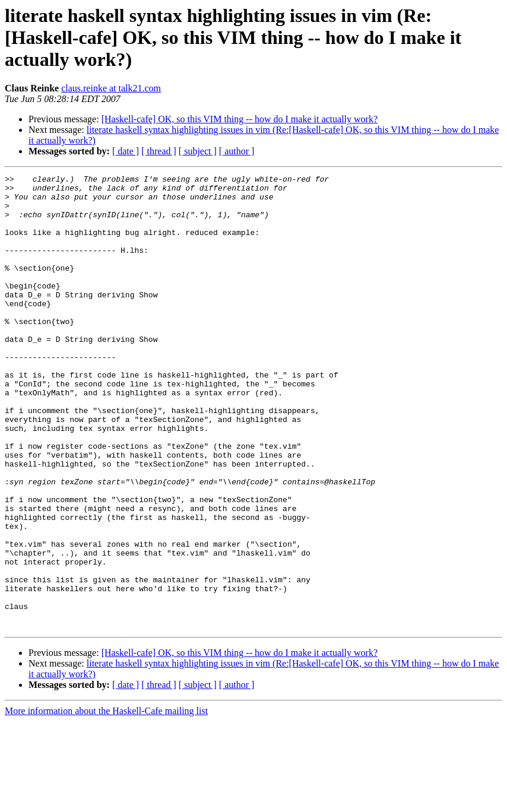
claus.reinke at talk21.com (111, 88)
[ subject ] (198, 151)
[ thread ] (159, 151)
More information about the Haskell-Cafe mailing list (106, 802)
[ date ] (126, 151)
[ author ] (237, 151)
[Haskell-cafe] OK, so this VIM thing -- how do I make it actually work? (240, 119)
